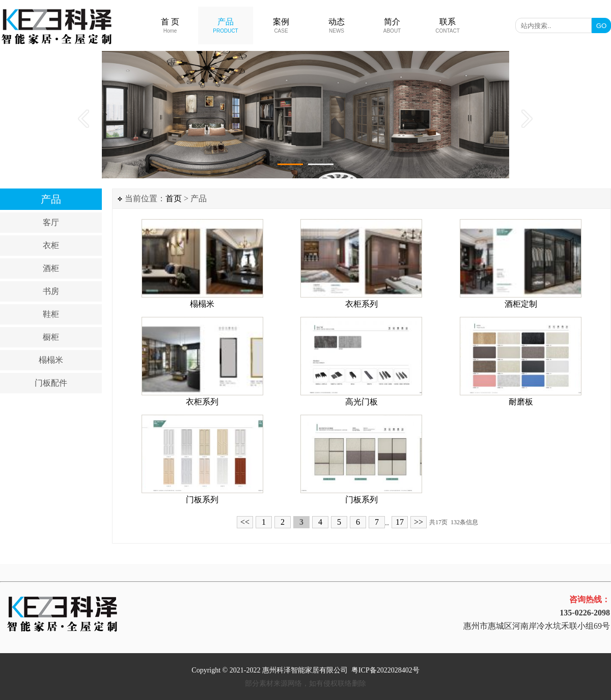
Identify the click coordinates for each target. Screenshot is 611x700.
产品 (225, 25)
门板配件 (51, 383)
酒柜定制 (521, 304)
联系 (448, 25)
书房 (51, 291)
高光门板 (362, 402)
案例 (281, 25)
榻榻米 (51, 360)
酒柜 (51, 268)
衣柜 (51, 245)
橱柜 (51, 337)
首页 (174, 198)
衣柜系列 (362, 304)
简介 (392, 25)
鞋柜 (51, 314)
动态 (337, 25)
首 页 (170, 25)
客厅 (51, 222)
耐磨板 (521, 402)
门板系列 (202, 500)
